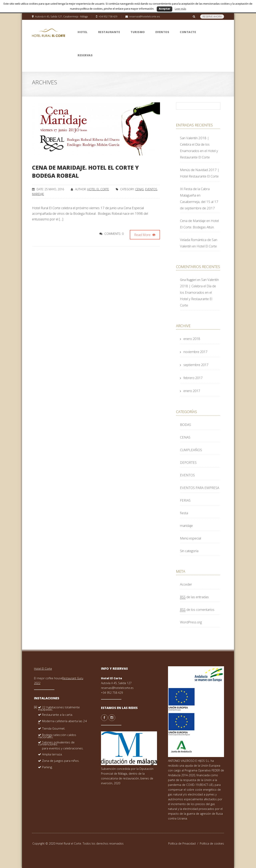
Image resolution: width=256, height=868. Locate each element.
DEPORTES (188, 462)
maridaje (38, 194)
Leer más (180, 9)
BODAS (185, 425)
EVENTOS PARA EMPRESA (200, 488)
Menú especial (190, 538)
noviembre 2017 (195, 352)
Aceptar (164, 9)
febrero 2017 (193, 378)
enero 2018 (192, 339)
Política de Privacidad (184, 843)
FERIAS (185, 500)
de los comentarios (197, 609)
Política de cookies (212, 843)
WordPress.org (191, 622)
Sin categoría (189, 551)
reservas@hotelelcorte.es (117, 688)
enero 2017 (192, 391)
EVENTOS (151, 189)
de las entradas (194, 597)
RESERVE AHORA (212, 17)
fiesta (184, 513)
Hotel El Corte (98, 189)
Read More (145, 235)
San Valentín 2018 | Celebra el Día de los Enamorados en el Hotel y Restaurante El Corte (199, 292)
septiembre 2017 (196, 365)
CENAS (139, 189)
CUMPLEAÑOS (191, 450)
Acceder (186, 584)
